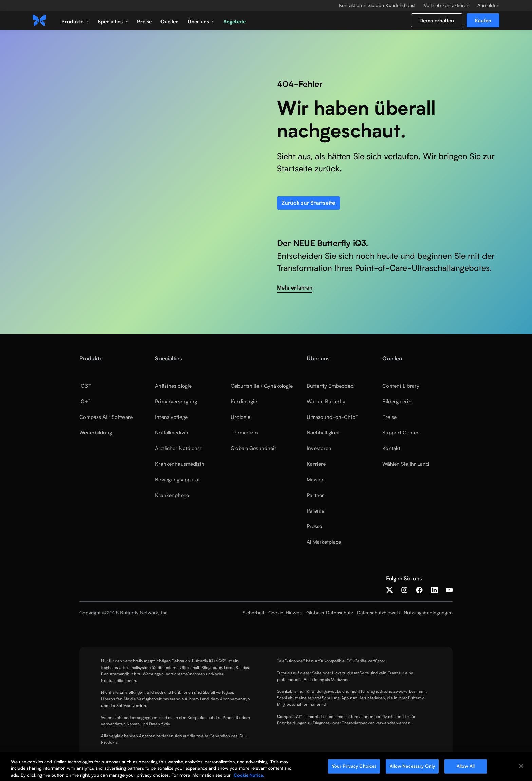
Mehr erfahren (295, 288)
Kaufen (483, 20)
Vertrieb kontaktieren (446, 5)
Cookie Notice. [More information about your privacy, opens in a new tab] (249, 778)
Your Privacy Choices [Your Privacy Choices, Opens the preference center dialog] (354, 769)
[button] (75, 20)
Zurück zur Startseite (308, 203)
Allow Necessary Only (412, 769)
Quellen (170, 21)
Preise (144, 21)
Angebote (234, 21)
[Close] (521, 769)
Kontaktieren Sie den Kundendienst (377, 5)
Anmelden (488, 5)
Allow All (466, 769)
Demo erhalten (437, 20)
